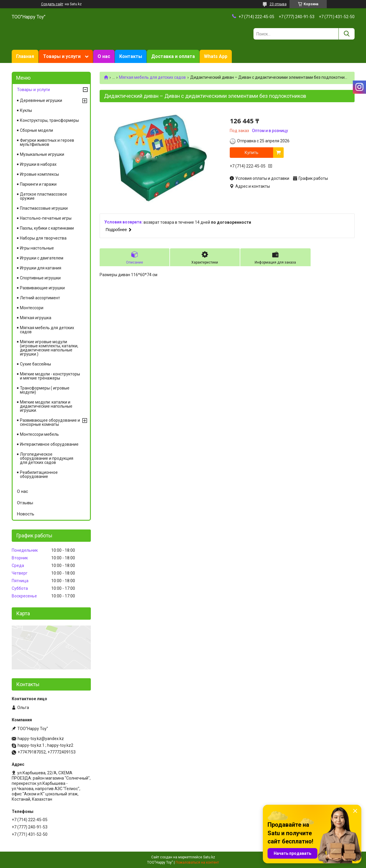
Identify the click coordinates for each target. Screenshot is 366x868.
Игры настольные (37, 248)
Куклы (26, 110)
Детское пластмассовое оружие (44, 196)
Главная (25, 56)
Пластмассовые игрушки (44, 208)
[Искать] (347, 34)
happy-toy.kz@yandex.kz (41, 739)
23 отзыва (278, 4)
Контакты (131, 56)
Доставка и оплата (173, 56)
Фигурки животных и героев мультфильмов (47, 142)
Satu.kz (209, 857)
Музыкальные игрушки (42, 154)
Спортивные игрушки (40, 278)
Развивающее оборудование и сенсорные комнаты (50, 422)
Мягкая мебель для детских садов (152, 77)
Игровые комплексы (39, 174)
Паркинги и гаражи (38, 184)
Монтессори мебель (39, 434)
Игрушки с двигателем (42, 258)
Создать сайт (52, 4)
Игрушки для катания (41, 268)
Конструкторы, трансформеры (49, 120)
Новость (26, 514)
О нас (104, 56)
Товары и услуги (62, 56)
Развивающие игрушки (42, 288)
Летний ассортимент (40, 298)
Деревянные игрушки (41, 100)
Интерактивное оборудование (49, 444)
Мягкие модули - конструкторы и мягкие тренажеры (50, 376)
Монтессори (32, 308)
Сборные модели (36, 130)
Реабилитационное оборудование (39, 474)
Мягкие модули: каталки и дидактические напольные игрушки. (46, 406)
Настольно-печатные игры (46, 218)
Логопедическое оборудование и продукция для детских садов (47, 458)
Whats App (216, 56)
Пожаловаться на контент (197, 862)
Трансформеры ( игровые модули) (45, 390)
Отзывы (25, 503)
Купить (252, 153)
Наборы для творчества (43, 238)
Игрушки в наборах (38, 164)
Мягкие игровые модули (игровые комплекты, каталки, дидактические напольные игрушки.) (49, 348)
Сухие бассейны (35, 364)
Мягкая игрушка (36, 318)
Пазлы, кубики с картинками (47, 228)
